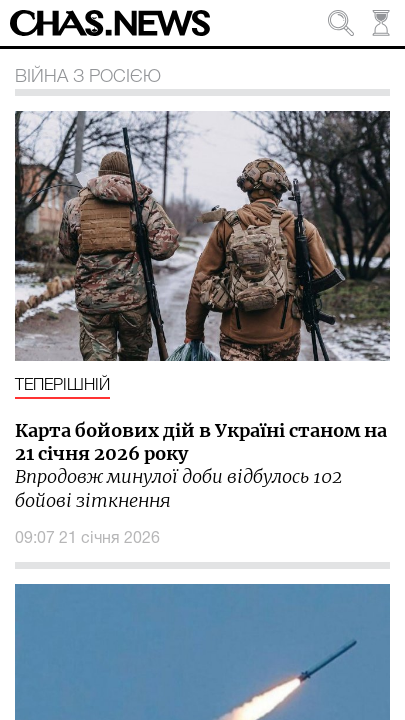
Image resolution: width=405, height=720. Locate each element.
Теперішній (62, 386)
